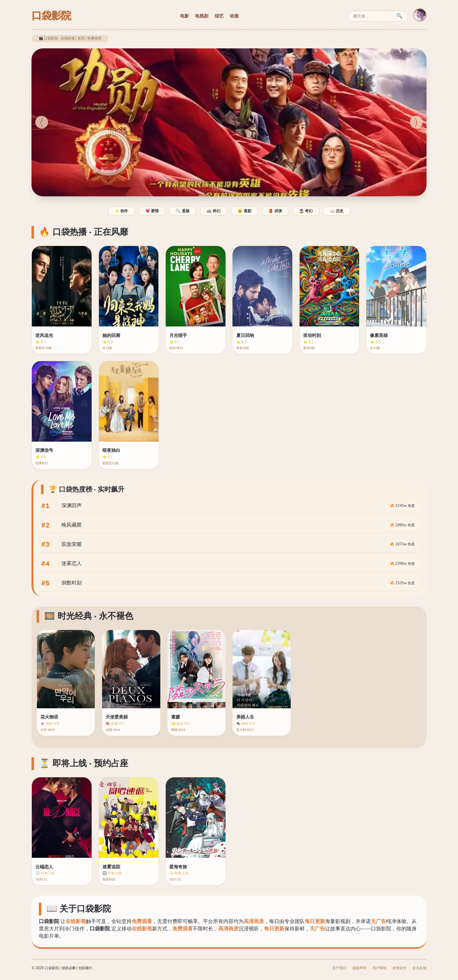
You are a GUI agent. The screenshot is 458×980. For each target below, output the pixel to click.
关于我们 (339, 968)
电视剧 (202, 16)
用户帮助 (379, 968)
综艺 (219, 16)
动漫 (234, 16)
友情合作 (399, 968)
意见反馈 (420, 968)
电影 (184, 16)
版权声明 (359, 968)
